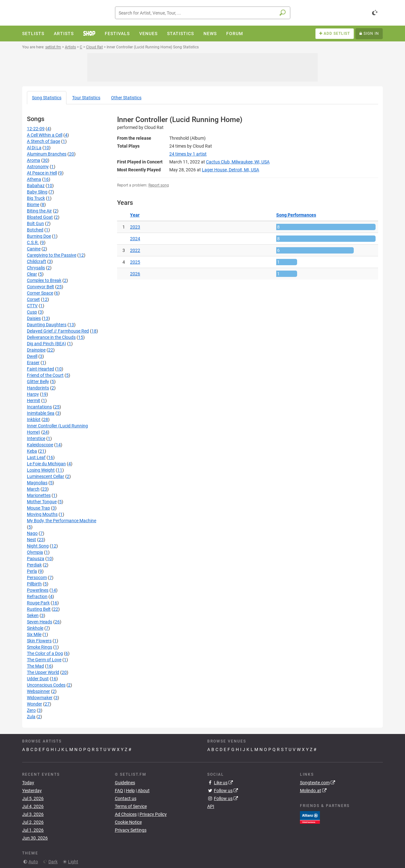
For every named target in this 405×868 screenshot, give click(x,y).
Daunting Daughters (47, 325)
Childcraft (37, 261)
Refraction (37, 596)
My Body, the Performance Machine (62, 521)
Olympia (35, 552)
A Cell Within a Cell (45, 135)
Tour (86, 98)
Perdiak (34, 565)
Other (126, 98)
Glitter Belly (38, 382)
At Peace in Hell (42, 173)
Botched (35, 230)
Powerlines (38, 590)
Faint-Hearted (40, 369)
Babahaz (36, 186)
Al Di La (34, 148)
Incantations (39, 407)
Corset (33, 299)
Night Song (38, 546)
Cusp (32, 312)
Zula (31, 717)
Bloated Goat (40, 217)
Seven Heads (40, 622)
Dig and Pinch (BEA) (47, 344)
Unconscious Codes (46, 685)
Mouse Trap (38, 508)
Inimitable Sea (41, 413)
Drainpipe (36, 350)
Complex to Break (44, 280)
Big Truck (36, 198)
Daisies (34, 318)
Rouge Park (38, 603)
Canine (34, 249)
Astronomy (38, 167)
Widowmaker (40, 698)
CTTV (32, 306)
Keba (32, 451)
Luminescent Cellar (46, 476)
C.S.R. (33, 242)
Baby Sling (37, 192)
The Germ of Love (44, 660)
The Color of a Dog (45, 653)
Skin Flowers (39, 641)
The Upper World (43, 672)
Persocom (37, 578)
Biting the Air (39, 211)
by (188, 154)
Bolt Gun (35, 223)
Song (47, 98)
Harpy (33, 394)
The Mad (35, 666)
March (33, 489)
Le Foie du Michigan (46, 464)
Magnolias (37, 483)
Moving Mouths (42, 514)
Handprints (38, 388)
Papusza (36, 559)
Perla (32, 571)
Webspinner (38, 691)
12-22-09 (36, 129)
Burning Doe (39, 236)
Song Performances (296, 215)
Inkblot (34, 419)
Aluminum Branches (47, 154)
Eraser (33, 363)
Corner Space (40, 293)
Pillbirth (34, 584)
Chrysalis (36, 268)
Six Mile (34, 634)
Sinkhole (35, 628)
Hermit (34, 400)
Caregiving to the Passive (52, 255)
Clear (32, 274)
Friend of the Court (45, 375)
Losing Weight (41, 470)
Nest (31, 540)
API (211, 806)
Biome (33, 205)
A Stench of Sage (44, 141)
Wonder (34, 704)
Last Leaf (36, 457)
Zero (31, 710)
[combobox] (203, 13)
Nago (32, 533)
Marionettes (39, 495)
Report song (159, 185)
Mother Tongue (42, 502)
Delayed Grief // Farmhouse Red (58, 331)
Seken (33, 615)
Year (135, 215)
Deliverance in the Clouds (51, 337)
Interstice (36, 438)
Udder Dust (38, 679)
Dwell (32, 356)
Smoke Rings (40, 647)
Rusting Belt (39, 609)
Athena (34, 179)
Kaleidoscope (40, 445)
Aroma (34, 160)
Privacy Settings (131, 830)
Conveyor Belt (40, 287)
